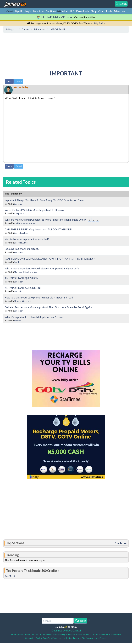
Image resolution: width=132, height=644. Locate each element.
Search (81, 621)
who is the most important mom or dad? (27, 239)
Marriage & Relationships (26, 272)
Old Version (29, 634)
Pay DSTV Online (90, 634)
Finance (18, 321)
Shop (94, 11)
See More (121, 543)
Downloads (83, 11)
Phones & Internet (22, 301)
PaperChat (104, 634)
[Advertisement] (67, 49)
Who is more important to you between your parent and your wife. (42, 268)
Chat (101, 11)
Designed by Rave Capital (66, 630)
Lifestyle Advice (21, 233)
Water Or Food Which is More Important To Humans (34, 210)
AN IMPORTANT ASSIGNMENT (23, 288)
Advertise (119, 11)
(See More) (10, 576)
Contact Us (47, 634)
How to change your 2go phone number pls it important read (39, 297)
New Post (39, 11)
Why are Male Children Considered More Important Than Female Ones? (45, 220)
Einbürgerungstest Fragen (94, 638)
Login (28, 11)
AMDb (79, 634)
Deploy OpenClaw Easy (46, 638)
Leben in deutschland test (69, 638)
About (38, 634)
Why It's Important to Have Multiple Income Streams (35, 317)
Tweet (19, 81)
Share (9, 81)
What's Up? (68, 11)
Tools (109, 11)
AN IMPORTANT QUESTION (21, 278)
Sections (51, 11)
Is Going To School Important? (22, 249)
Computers (19, 213)
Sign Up (19, 11)
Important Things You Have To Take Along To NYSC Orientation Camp (44, 200)
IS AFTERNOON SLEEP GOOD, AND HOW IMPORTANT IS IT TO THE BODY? (50, 259)
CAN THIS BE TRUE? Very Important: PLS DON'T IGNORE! (38, 229)
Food (16, 262)
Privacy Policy (59, 634)
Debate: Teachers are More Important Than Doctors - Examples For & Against (49, 307)
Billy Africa (99, 23)
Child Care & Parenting (24, 223)
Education (19, 204)
